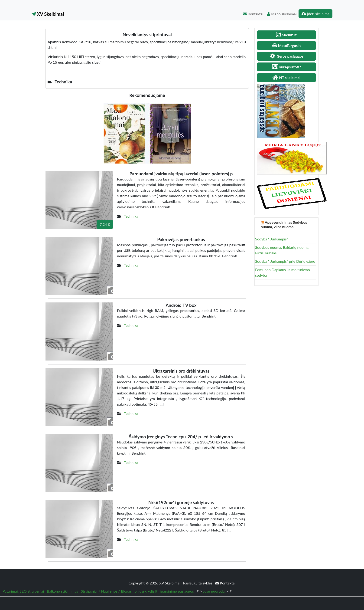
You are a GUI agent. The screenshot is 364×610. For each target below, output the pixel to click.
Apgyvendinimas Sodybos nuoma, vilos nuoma (284, 224)
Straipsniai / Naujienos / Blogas (106, 591)
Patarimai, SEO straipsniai (23, 591)
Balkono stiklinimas (62, 591)
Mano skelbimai (282, 14)
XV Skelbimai (48, 14)
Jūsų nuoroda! (214, 591)
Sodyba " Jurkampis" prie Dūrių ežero (285, 261)
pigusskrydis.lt (146, 591)
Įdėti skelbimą (315, 14)
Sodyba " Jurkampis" (272, 239)
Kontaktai (253, 14)
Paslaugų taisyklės (198, 583)
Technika (131, 216)
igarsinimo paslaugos (177, 591)
